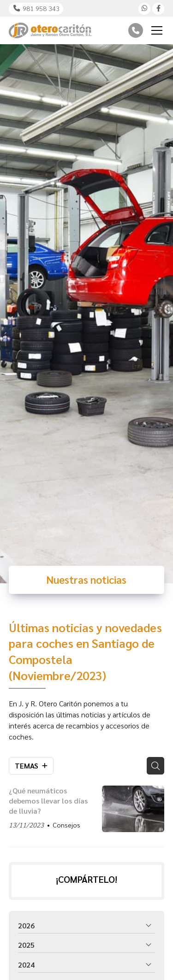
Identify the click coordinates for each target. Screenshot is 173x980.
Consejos (66, 825)
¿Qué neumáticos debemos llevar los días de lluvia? (48, 801)
